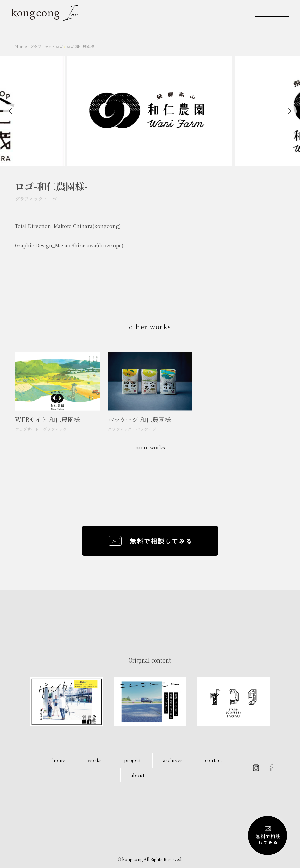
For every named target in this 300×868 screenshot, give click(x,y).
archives (173, 760)
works (95, 760)
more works (150, 447)
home (59, 760)
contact (214, 760)
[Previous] (11, 111)
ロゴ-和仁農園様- (81, 46)
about (138, 775)
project (133, 760)
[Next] (289, 111)
